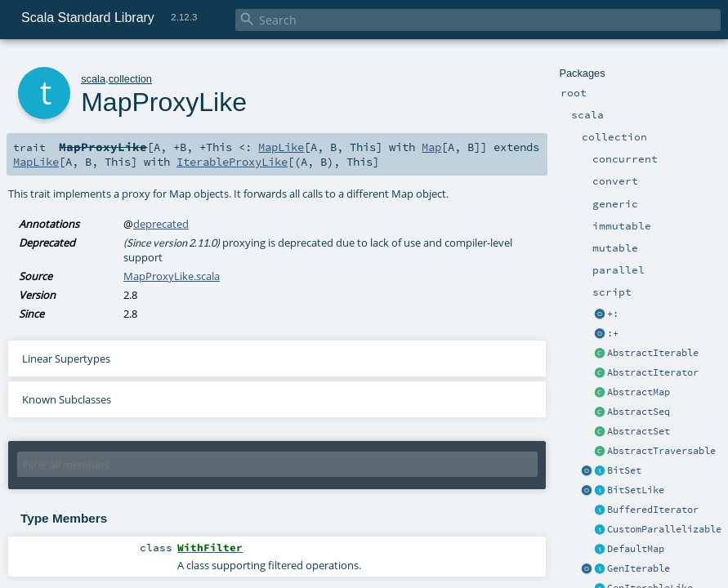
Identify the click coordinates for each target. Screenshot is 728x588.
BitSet (624, 470)
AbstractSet (639, 431)
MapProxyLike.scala (172, 276)
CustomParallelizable (664, 529)
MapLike (281, 147)
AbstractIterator (653, 372)
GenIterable (639, 568)
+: (613, 314)
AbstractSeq (639, 412)
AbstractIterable (653, 353)
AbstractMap (639, 392)
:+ (613, 333)
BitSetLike (636, 490)
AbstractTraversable (661, 451)
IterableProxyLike (232, 162)
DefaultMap (636, 549)
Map (431, 147)
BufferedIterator (653, 510)
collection (130, 79)
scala (93, 79)
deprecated (161, 224)
